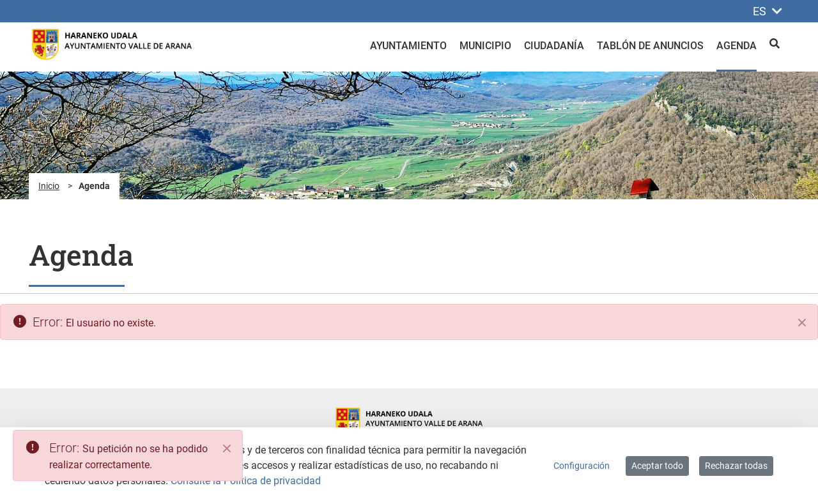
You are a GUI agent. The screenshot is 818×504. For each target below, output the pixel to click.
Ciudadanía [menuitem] (554, 46)
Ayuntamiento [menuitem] (408, 46)
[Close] (227, 448)
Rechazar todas (736, 466)
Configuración (582, 466)
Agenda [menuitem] (737, 46)
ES (768, 11)
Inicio (49, 186)
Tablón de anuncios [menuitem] (650, 46)
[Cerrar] (802, 323)
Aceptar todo (657, 466)
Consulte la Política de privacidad (246, 481)
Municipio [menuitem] (485, 46)
